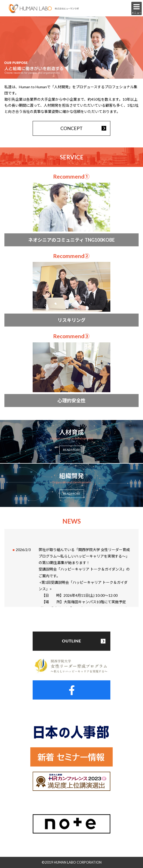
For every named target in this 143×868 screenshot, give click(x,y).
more (72, 209)
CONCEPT (71, 128)
